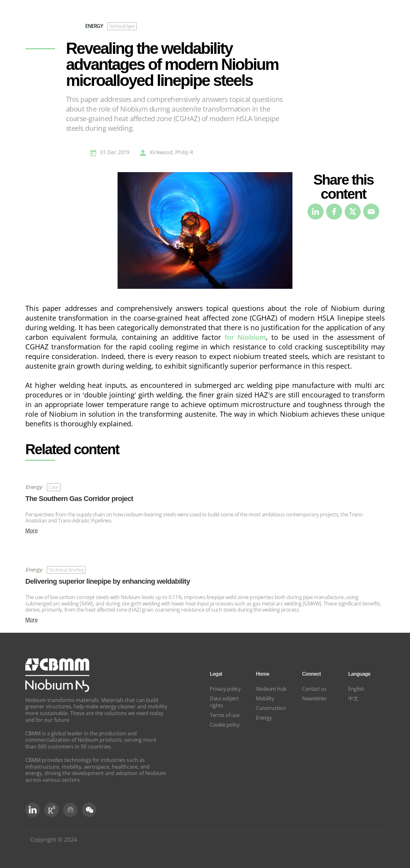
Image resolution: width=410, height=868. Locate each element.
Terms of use (225, 715)
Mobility (265, 698)
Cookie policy (225, 725)
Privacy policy (225, 689)
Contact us (314, 689)
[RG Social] (51, 810)
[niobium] (57, 690)
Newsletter (314, 698)
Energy (264, 718)
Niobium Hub (271, 689)
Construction (271, 708)
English (356, 689)
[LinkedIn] (33, 810)
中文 (353, 698)
